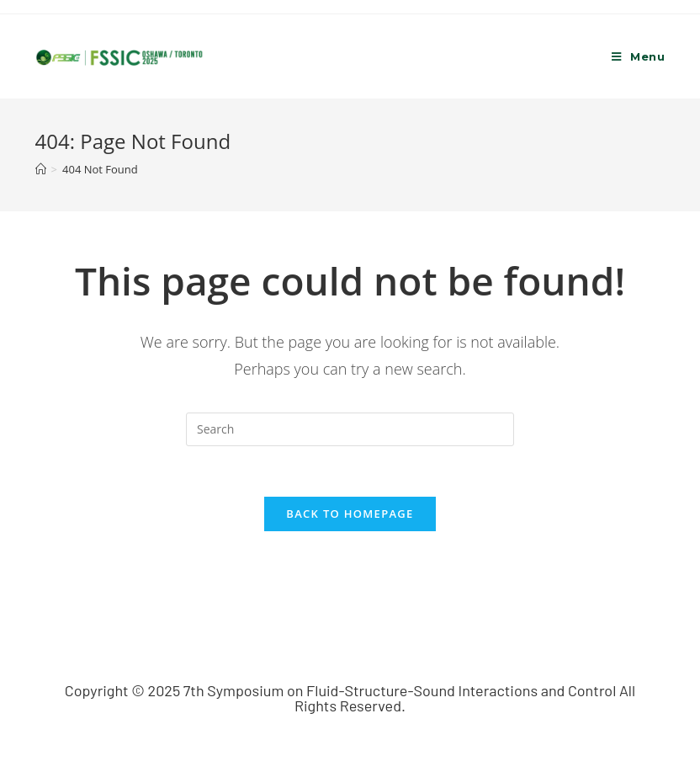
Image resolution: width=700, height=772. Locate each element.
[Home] (41, 169)
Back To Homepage (350, 514)
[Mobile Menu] (639, 56)
